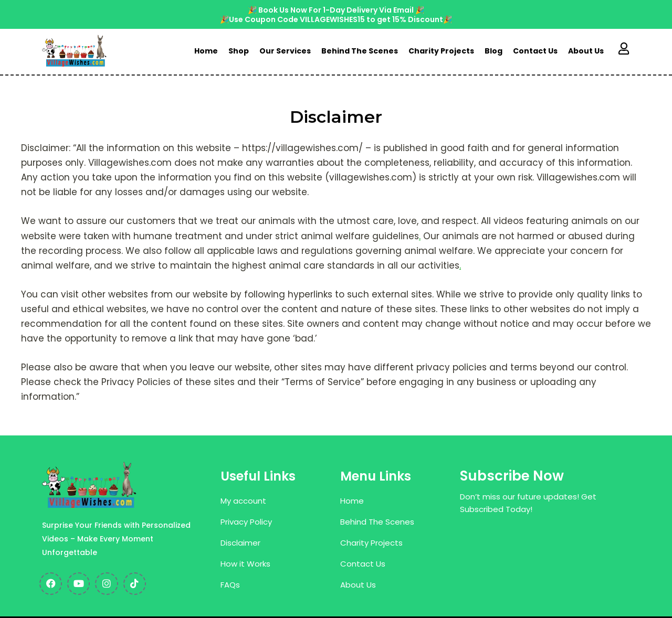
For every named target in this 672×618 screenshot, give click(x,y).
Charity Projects (441, 51)
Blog (493, 51)
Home (206, 51)
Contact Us (535, 51)
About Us (586, 51)
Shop (239, 51)
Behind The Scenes (360, 51)
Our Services (285, 51)
